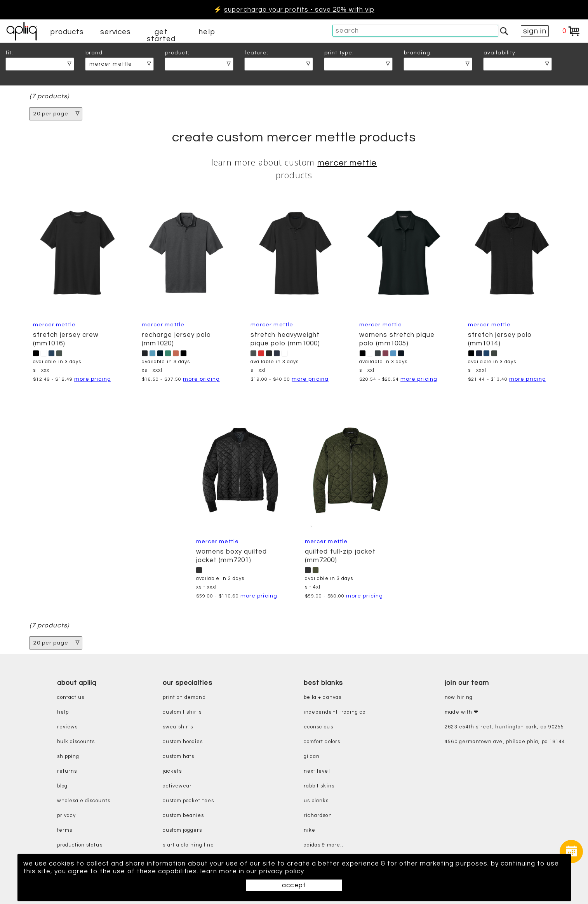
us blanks (316, 801)
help (207, 32)
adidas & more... (324, 845)
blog (62, 786)
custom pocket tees (188, 801)
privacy (66, 816)
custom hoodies (183, 742)
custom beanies (184, 816)
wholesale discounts (84, 801)
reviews (67, 727)
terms (65, 830)
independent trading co (335, 712)
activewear (177, 786)
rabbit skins (319, 786)
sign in (535, 31)
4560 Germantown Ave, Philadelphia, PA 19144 (505, 742)
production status (80, 845)
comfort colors (322, 742)
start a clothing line (188, 845)
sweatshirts (178, 727)
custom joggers (183, 830)
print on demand (184, 698)
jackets (172, 771)
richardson (318, 816)
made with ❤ (462, 712)
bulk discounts (76, 742)
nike (310, 830)
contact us (71, 698)
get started (161, 35)
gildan (312, 757)
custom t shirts (182, 712)
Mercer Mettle (347, 163)
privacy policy (282, 871)
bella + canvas (323, 698)
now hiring (459, 698)
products (67, 32)
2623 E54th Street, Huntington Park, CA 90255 (504, 727)
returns (67, 771)
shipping (68, 757)
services (116, 32)
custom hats (179, 757)
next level (317, 771)
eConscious (318, 727)
